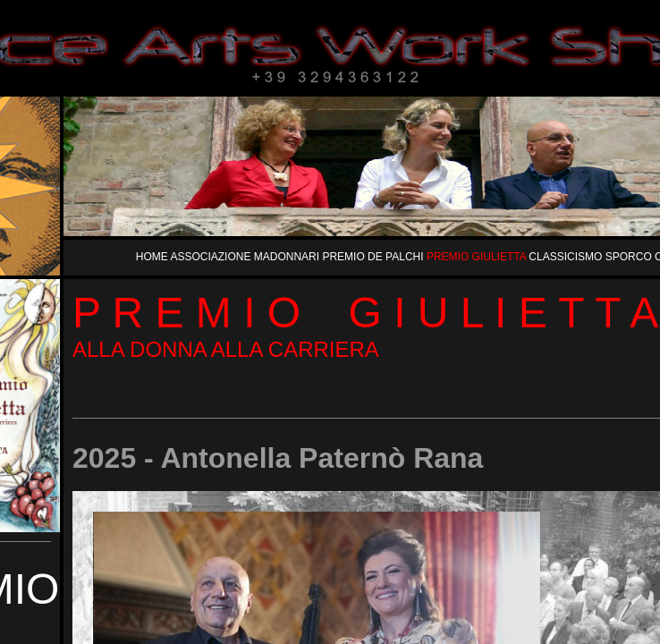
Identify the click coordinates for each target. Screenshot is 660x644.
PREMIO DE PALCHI (374, 257)
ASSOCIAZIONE (212, 257)
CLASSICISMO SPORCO (592, 257)
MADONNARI (288, 257)
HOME (153, 257)
